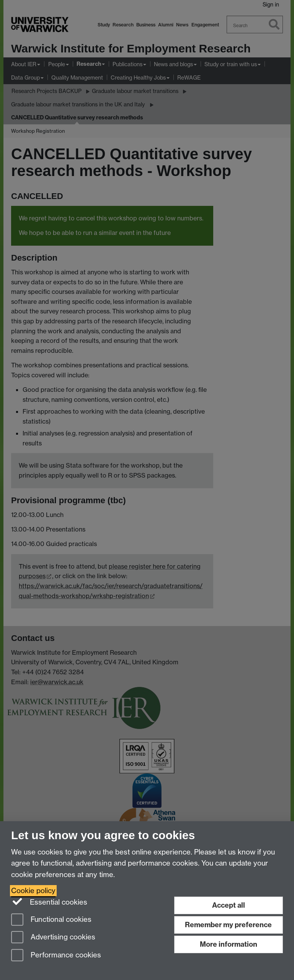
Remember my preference (228, 925)
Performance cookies (56, 956)
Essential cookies (49, 902)
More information (229, 944)
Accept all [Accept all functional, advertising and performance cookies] (229, 905)
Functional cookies (51, 920)
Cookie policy (33, 891)
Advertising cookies (53, 938)
